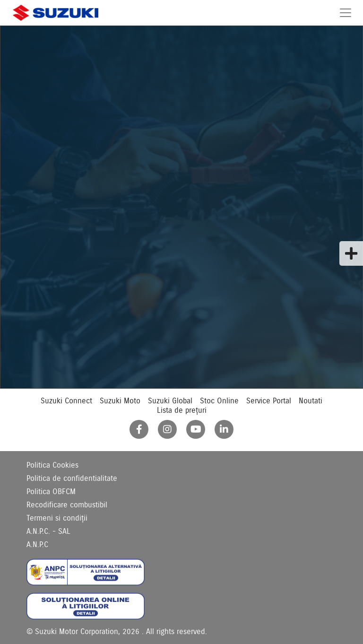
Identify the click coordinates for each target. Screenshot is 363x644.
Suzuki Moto (120, 401)
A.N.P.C (37, 545)
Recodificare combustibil (67, 505)
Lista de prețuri (182, 410)
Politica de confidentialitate (72, 479)
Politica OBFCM (51, 492)
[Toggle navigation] (346, 13)
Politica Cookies (52, 465)
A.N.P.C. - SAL (48, 531)
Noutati (311, 401)
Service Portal (269, 401)
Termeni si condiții (57, 518)
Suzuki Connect (66, 401)
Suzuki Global (170, 401)
